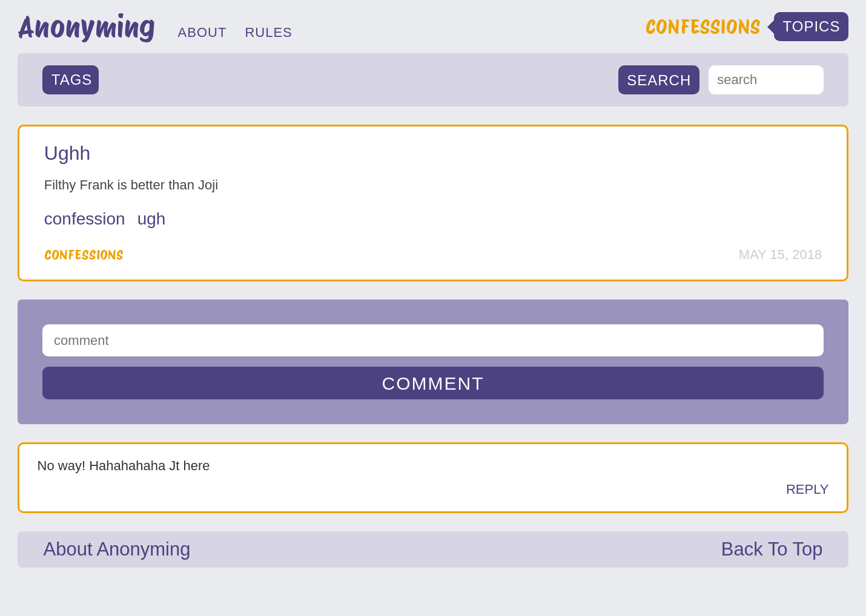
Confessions (84, 255)
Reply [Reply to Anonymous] (808, 489)
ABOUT (203, 32)
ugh (152, 219)
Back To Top (772, 549)
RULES (268, 32)
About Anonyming (117, 549)
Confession (85, 219)
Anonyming (86, 27)
